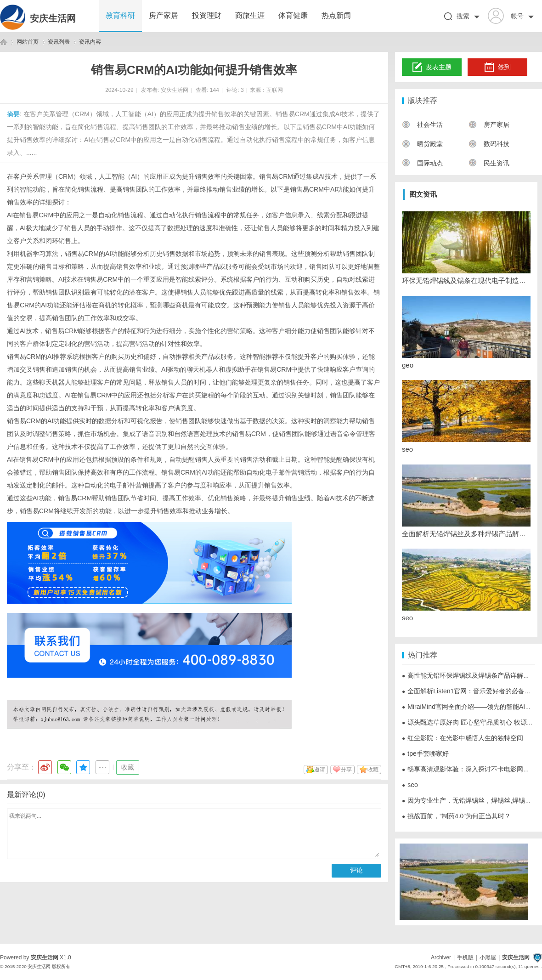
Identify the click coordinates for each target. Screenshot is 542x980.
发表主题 (432, 68)
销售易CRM (75, 498)
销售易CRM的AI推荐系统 (43, 357)
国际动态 (422, 163)
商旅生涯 (250, 15)
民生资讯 (489, 163)
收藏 (128, 767)
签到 (497, 68)
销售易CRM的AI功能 (94, 254)
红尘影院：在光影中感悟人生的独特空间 (463, 738)
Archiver (441, 957)
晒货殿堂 (422, 144)
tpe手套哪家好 (425, 753)
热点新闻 (336, 15)
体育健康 (293, 15)
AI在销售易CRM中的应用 (43, 459)
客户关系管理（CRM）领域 (53, 176)
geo (408, 365)
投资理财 (207, 15)
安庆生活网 (53, 18)
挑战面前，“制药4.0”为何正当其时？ (456, 816)
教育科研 (120, 15)
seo (407, 449)
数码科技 (489, 144)
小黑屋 (488, 957)
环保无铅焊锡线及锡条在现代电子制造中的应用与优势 (466, 280)
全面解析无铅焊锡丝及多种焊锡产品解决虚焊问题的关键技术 (466, 534)
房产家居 (164, 15)
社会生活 (422, 125)
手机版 (465, 957)
